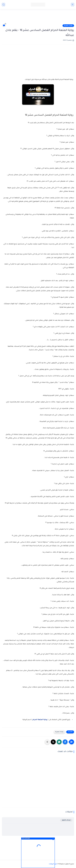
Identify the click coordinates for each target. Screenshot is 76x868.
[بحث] (3, 5)
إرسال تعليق (66, 820)
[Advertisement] (38, 17)
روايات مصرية (68, 26)
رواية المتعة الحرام (40, 720)
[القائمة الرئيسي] (73, 5)
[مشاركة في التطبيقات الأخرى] (47, 742)
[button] (65, 742)
